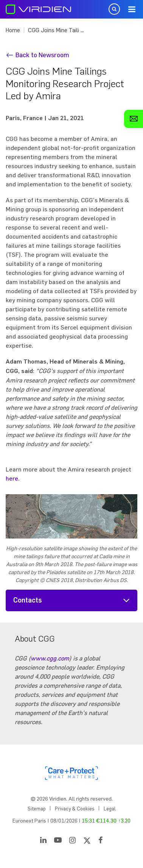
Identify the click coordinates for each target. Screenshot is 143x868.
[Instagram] (72, 841)
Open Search (114, 9)
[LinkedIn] (43, 841)
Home (13, 30)
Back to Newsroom (42, 55)
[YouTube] (58, 841)
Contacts (28, 600)
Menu (132, 9)
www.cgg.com (50, 658)
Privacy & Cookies (75, 809)
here (12, 478)
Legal (110, 809)
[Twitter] (87, 841)
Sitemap (37, 809)
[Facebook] (101, 841)
